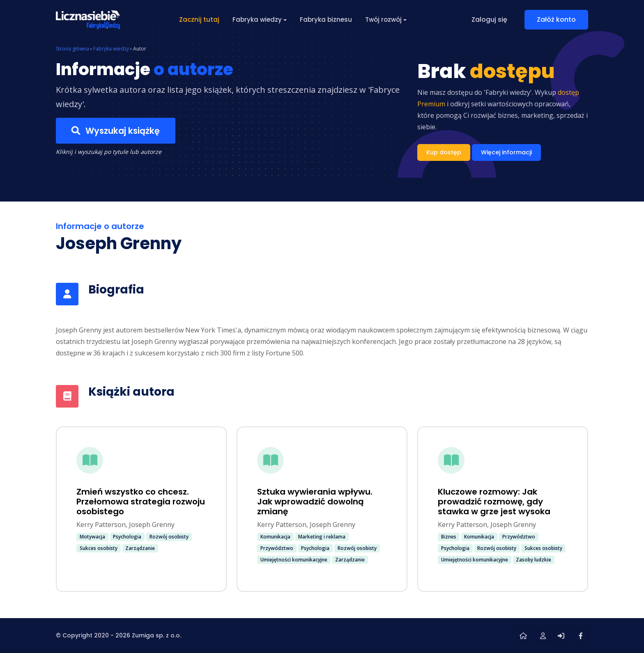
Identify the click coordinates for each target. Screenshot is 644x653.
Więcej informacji (506, 152)
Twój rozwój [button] (383, 19)
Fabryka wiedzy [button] (257, 19)
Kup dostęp (444, 152)
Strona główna (72, 49)
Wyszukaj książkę (116, 131)
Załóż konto (556, 19)
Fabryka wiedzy (111, 49)
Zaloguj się (489, 19)
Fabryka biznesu (326, 19)
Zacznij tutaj (199, 19)
